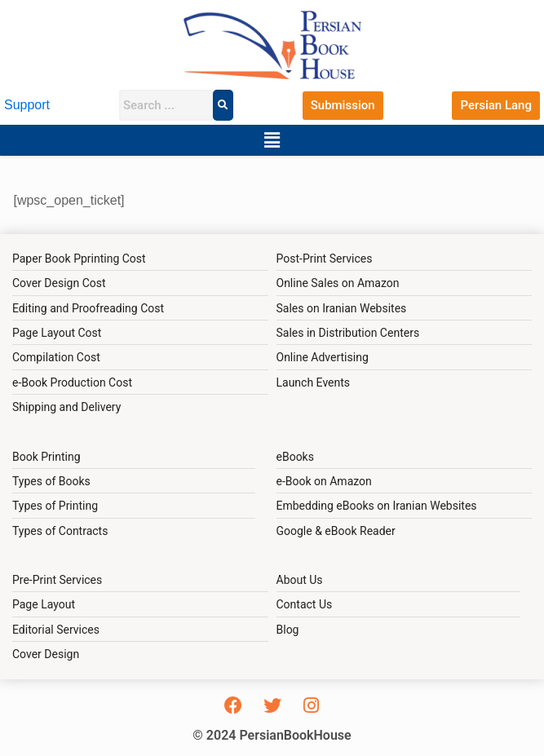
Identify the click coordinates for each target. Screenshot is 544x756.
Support (27, 105)
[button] (272, 140)
